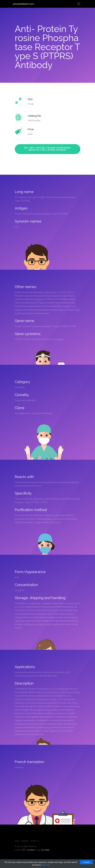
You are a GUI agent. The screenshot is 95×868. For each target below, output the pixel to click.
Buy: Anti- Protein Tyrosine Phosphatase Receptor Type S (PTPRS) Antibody (48, 149)
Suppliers (25, 841)
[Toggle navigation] (79, 4)
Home (17, 841)
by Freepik (45, 850)
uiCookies (31, 850)
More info (46, 865)
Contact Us (34, 841)
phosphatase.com (23, 4)
